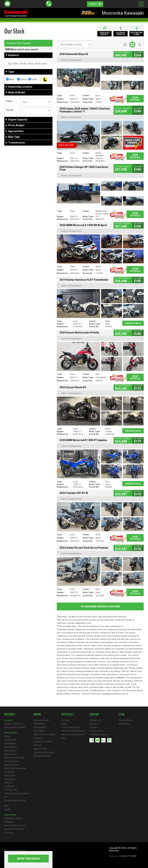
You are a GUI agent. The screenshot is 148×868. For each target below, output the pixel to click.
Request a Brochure (44, 752)
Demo (22, 79)
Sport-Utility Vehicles (15, 825)
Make (9, 101)
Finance (38, 745)
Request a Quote (42, 756)
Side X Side (10, 815)
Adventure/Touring (14, 758)
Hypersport (10, 743)
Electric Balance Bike (15, 800)
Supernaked (11, 747)
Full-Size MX (11, 790)
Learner (8, 720)
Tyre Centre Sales (71, 727)
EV (6, 797)
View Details (135, 99)
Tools (95, 4)
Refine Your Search (18, 43)
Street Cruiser (11, 761)
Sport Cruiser (11, 765)
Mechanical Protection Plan (73, 736)
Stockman (10, 772)
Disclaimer (124, 724)
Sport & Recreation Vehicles (14, 831)
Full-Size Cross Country (16, 793)
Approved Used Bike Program (44, 736)
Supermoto (10, 775)
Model (10, 110)
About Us (94, 724)
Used (33, 79)
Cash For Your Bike (43, 742)
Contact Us (95, 720)
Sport (7, 736)
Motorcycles (11, 733)
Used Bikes (40, 731)
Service (65, 720)
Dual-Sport (10, 779)
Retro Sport (10, 751)
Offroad (8, 783)
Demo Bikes (40, 727)
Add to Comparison (72, 60)
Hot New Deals (41, 720)
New (10, 79)
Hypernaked (11, 754)
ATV (6, 806)
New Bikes (39, 724)
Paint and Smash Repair (74, 731)
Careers (94, 727)
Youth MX (9, 786)
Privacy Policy (126, 720)
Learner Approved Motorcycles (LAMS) (15, 726)
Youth (7, 809)
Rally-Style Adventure (15, 768)
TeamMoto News (99, 734)
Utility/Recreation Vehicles (13, 820)
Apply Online (40, 749)
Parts (64, 724)
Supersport (10, 740)
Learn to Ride (96, 731)
